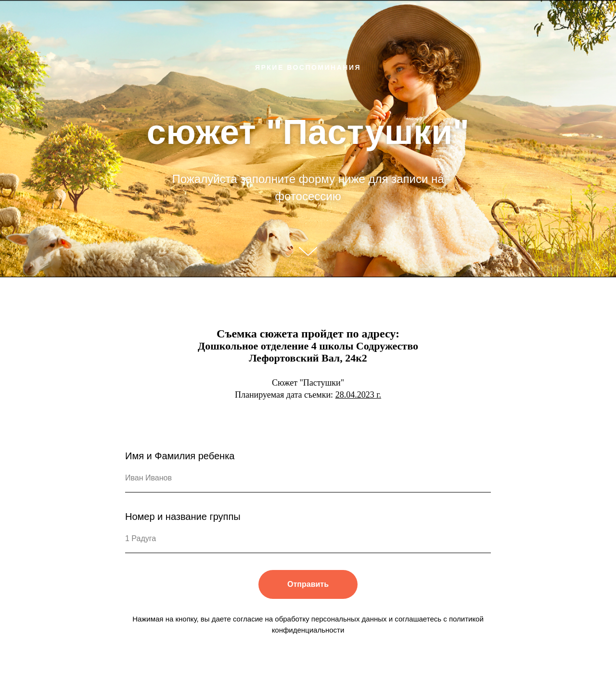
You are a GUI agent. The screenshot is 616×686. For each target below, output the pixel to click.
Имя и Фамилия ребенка (180, 456)
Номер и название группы (183, 517)
